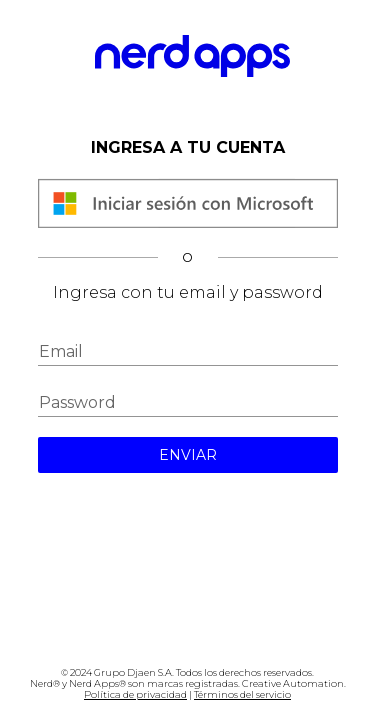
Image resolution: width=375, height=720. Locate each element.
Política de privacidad (135, 694)
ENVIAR (188, 455)
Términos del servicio (242, 694)
